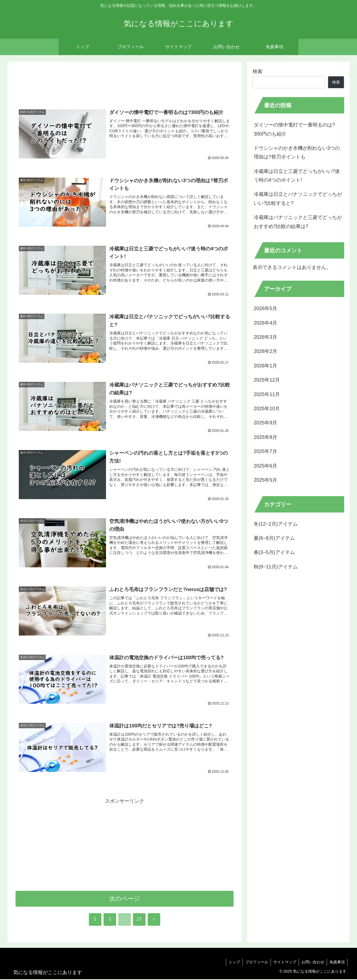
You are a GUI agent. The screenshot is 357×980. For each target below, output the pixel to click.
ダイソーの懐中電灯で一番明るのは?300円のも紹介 (294, 129)
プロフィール (255, 963)
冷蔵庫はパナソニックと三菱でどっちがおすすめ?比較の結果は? (298, 222)
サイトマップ (283, 963)
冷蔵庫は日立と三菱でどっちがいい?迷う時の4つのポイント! (297, 176)
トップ (232, 963)
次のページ (125, 899)
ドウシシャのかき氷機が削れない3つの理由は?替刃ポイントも (297, 152)
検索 (258, 71)
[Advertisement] (125, 84)
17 (139, 920)
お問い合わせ (312, 963)
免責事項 (337, 963)
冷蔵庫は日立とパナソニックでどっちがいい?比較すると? (298, 199)
